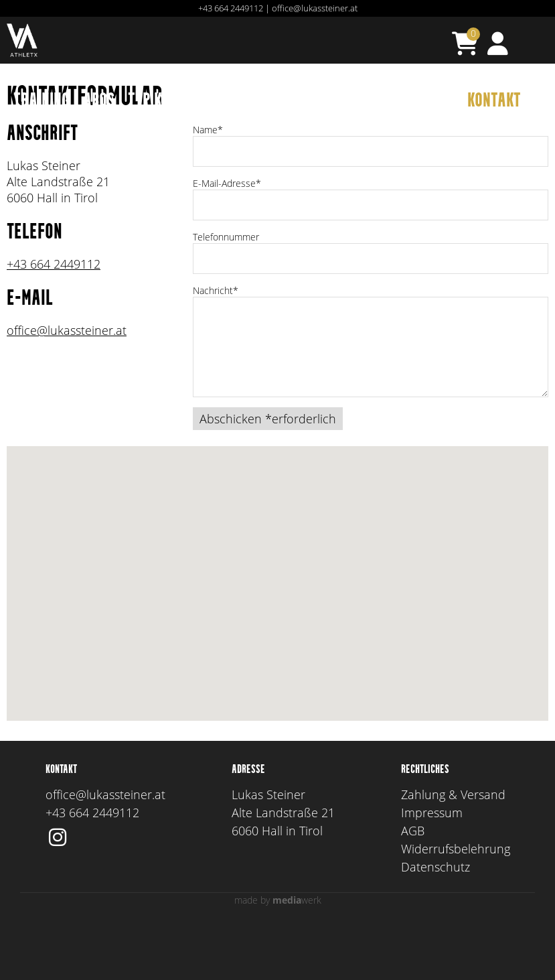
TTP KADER (161, 101)
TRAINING (42, 101)
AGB (413, 883)
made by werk (278, 952)
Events (230, 101)
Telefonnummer (226, 289)
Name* (208, 182)
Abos (99, 101)
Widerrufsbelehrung (456, 901)
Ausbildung (303, 101)
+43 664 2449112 (231, 8)
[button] (278, 623)
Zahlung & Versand (453, 847)
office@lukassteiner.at (315, 8)
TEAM (369, 101)
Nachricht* (216, 343)
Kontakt (494, 101)
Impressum (432, 865)
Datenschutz (435, 919)
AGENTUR (426, 101)
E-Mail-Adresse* (227, 235)
